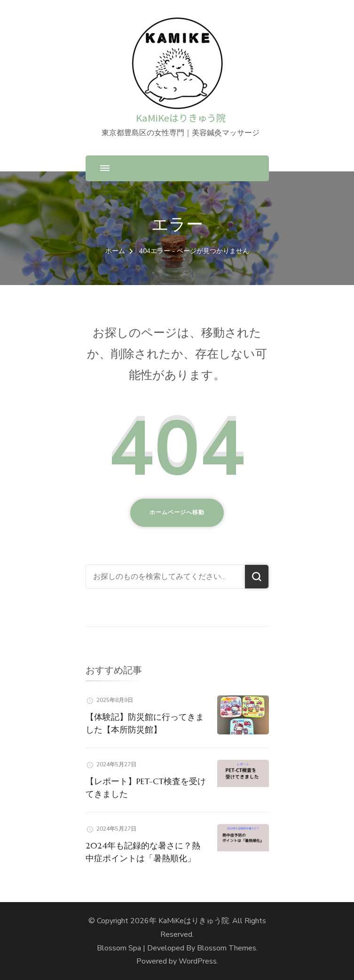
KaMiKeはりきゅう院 (181, 118)
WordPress (198, 961)
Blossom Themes (227, 948)
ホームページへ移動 (177, 512)
